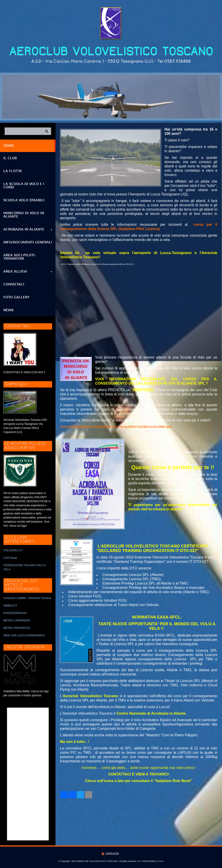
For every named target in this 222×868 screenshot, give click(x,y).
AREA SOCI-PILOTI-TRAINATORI (20, 257)
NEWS (8, 310)
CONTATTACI (14, 284)
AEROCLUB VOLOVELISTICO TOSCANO (111, 51)
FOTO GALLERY (16, 297)
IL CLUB (10, 158)
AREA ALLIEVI (28, 271)
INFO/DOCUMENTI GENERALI (28, 242)
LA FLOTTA (13, 171)
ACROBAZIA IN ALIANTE (28, 229)
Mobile (160, 861)
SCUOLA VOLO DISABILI (24, 200)
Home (9, 146)
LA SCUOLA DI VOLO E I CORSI (24, 186)
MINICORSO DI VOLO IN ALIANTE (24, 215)
